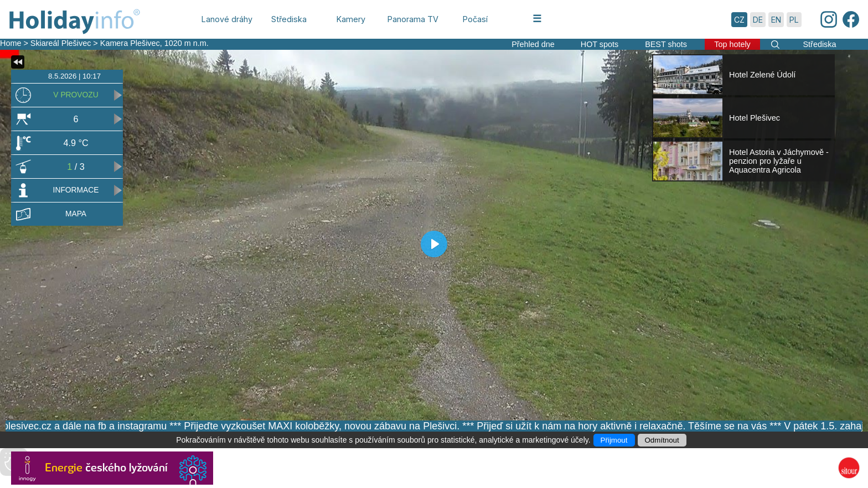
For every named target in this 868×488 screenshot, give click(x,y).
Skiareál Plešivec (61, 43)
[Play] (434, 244)
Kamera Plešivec (130, 43)
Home (11, 43)
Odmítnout (662, 440)
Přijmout (614, 440)
